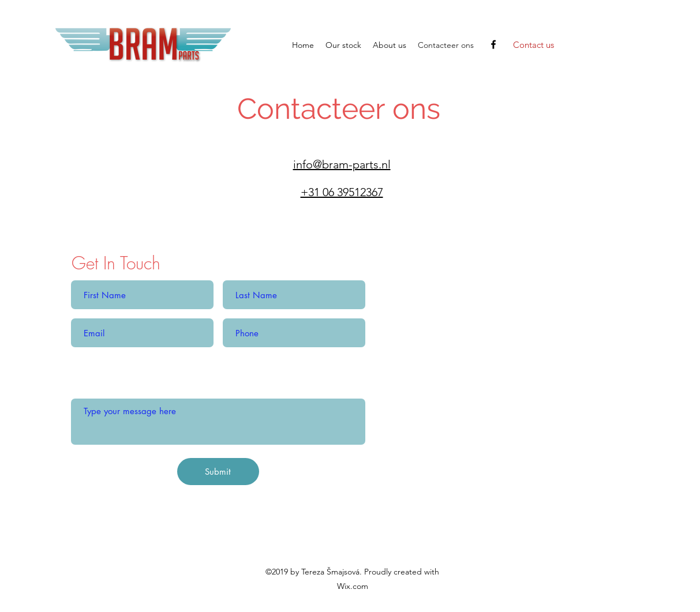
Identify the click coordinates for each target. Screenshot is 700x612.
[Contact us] (534, 45)
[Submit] (218, 472)
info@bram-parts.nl (342, 164)
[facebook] (493, 44)
